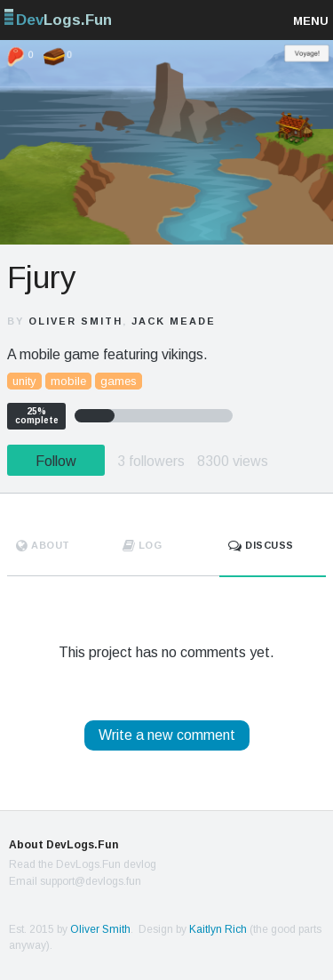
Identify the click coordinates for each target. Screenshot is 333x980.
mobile (68, 381)
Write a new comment (167, 735)
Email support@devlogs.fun (75, 881)
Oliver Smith (75, 321)
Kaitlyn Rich (218, 929)
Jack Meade (174, 321)
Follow (56, 461)
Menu (311, 21)
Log (143, 545)
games (119, 381)
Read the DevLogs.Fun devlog (83, 864)
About (43, 545)
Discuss (261, 545)
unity (24, 381)
